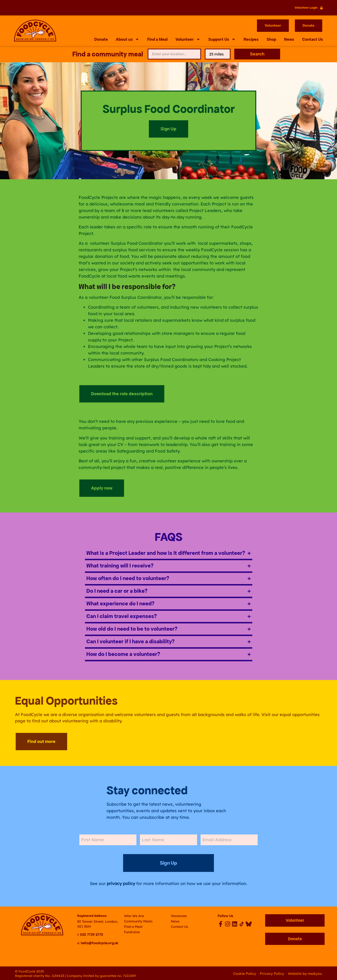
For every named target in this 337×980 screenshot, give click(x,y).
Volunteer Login (306, 8)
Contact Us (313, 40)
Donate (101, 40)
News (289, 40)
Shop (271, 40)
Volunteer (188, 40)
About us (128, 40)
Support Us (222, 40)
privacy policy (121, 883)
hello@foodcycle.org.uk (99, 942)
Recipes (251, 40)
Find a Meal (157, 40)
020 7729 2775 (92, 934)
